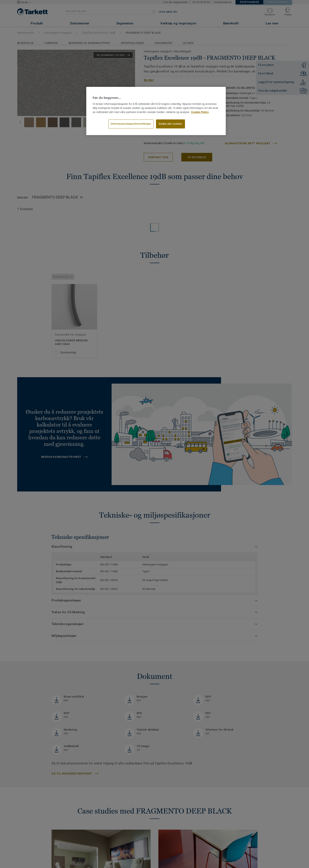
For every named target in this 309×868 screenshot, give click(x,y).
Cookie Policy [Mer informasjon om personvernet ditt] (200, 112)
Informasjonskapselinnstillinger (131, 124)
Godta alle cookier (170, 124)
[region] (156, 111)
